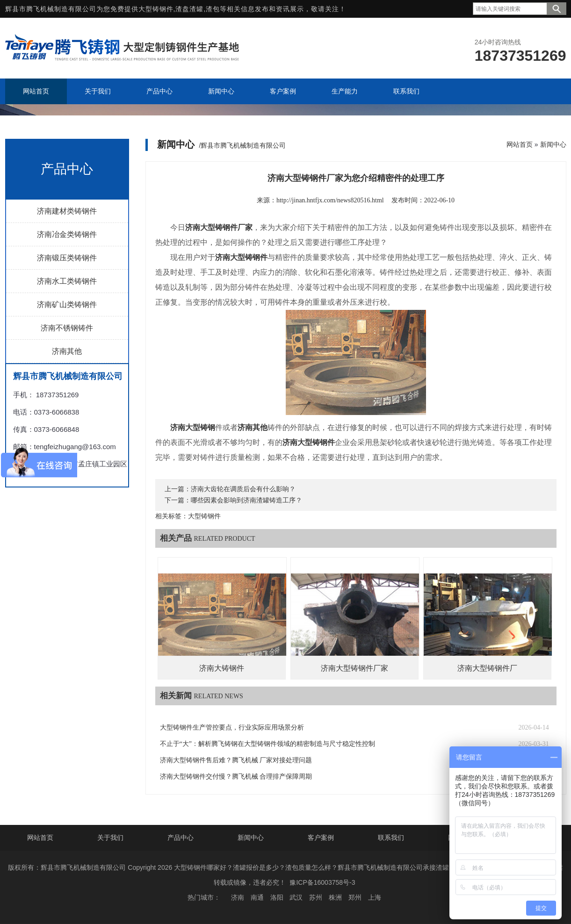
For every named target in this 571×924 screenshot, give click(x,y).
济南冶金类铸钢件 (67, 234)
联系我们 (391, 838)
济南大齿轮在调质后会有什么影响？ (243, 489)
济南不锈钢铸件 (67, 328)
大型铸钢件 (156, 9)
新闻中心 (553, 144)
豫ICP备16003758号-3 (322, 882)
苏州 (316, 897)
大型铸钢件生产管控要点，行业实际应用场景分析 (232, 727)
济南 (238, 897)
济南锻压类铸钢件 (67, 258)
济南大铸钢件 (222, 668)
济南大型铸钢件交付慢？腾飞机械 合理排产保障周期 (236, 777)
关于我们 (110, 838)
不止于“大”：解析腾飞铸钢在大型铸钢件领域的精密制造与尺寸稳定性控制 (267, 744)
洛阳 (277, 897)
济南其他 (67, 351)
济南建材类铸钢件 (67, 211)
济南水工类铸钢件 (67, 281)
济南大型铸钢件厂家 (354, 668)
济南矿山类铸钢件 (67, 304)
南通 (257, 897)
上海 (375, 897)
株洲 (335, 897)
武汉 (296, 897)
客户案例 (321, 838)
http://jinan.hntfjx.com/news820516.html (330, 200)
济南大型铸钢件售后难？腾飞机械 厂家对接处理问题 (236, 760)
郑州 (355, 897)
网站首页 (520, 144)
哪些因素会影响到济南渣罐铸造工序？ (246, 500)
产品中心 (181, 838)
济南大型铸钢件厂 (487, 668)
